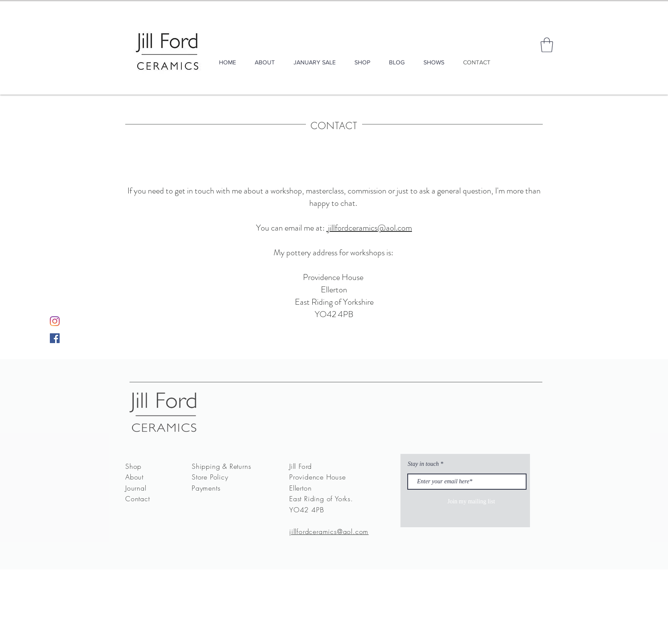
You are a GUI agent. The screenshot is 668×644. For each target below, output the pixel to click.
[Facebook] (55, 338)
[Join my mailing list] (471, 502)
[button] (547, 45)
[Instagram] (55, 321)
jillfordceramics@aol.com (369, 228)
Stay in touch (423, 464)
